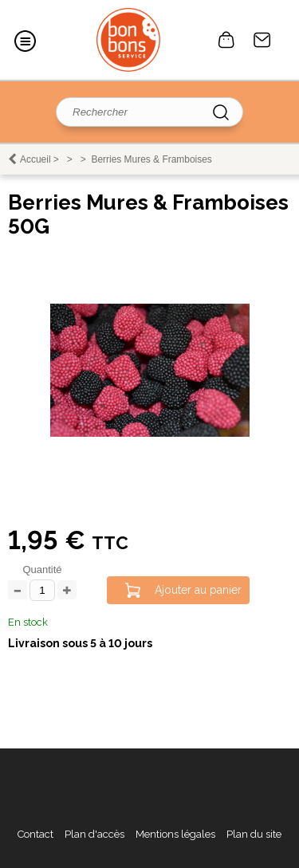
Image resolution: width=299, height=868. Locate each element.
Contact (262, 40)
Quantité (42, 570)
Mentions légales (175, 834)
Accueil (35, 159)
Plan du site (254, 834)
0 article (226, 40)
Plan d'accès (94, 834)
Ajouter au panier (198, 590)
